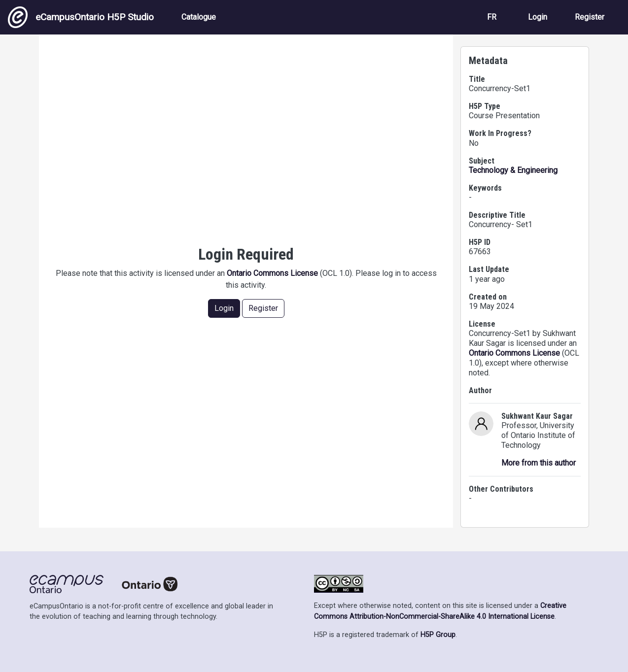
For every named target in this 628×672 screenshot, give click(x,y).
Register (590, 17)
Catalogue (199, 17)
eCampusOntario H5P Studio (81, 17)
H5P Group (438, 635)
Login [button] (224, 308)
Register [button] (263, 308)
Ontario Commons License (272, 273)
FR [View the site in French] (492, 17)
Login (538, 17)
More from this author (539, 463)
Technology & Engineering (513, 170)
